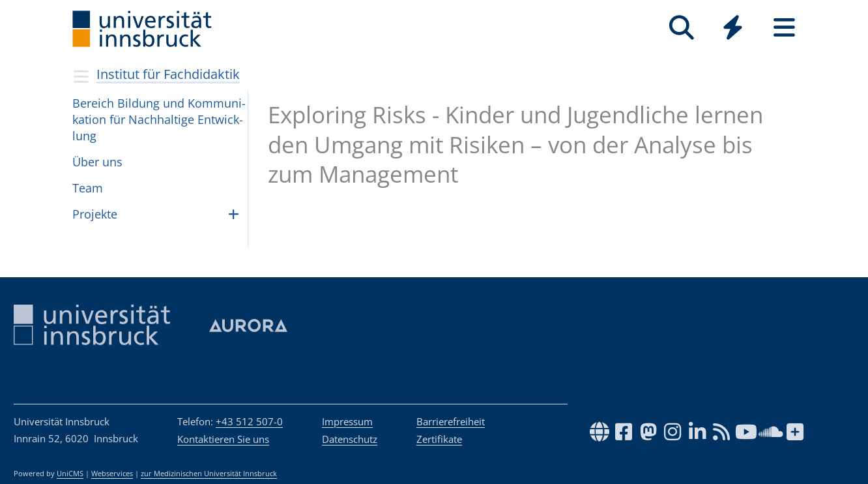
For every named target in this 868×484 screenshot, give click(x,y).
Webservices (112, 474)
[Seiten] (784, 28)
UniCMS (70, 474)
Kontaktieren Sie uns (223, 439)
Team (88, 188)
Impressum (347, 421)
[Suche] (681, 28)
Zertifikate (439, 439)
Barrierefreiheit (451, 421)
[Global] (733, 29)
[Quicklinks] (733, 28)
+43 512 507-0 (249, 421)
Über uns (97, 162)
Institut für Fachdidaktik (168, 74)
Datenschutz (350, 439)
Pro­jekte (95, 214)
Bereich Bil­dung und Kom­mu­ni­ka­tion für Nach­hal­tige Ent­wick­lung (159, 119)
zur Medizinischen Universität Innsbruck (209, 474)
